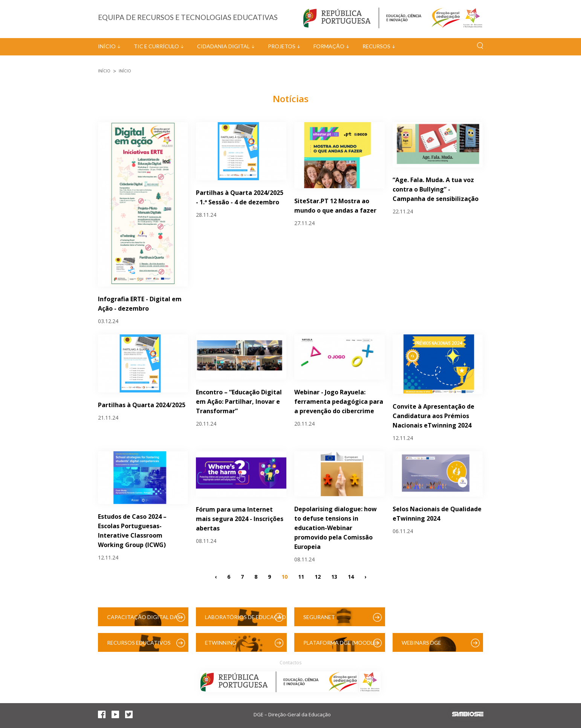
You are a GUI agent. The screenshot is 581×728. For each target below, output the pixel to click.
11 (301, 577)
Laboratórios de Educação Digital (245, 620)
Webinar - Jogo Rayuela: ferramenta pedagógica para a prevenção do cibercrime (339, 402)
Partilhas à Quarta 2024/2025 (142, 405)
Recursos (376, 46)
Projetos (282, 46)
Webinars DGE (421, 643)
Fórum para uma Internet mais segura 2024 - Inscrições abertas (240, 519)
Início (107, 46)
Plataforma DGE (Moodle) (341, 643)
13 (334, 577)
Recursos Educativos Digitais (139, 646)
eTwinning (221, 643)
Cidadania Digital (223, 46)
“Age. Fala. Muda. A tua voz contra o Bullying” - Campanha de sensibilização (436, 189)
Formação (329, 46)
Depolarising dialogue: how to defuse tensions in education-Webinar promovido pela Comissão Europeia (336, 528)
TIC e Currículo (156, 46)
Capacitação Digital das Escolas (144, 620)
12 (318, 577)
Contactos (290, 663)
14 (351, 577)
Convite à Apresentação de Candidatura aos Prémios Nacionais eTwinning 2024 (433, 416)
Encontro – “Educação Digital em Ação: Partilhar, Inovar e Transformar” (239, 402)
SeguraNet (319, 617)
